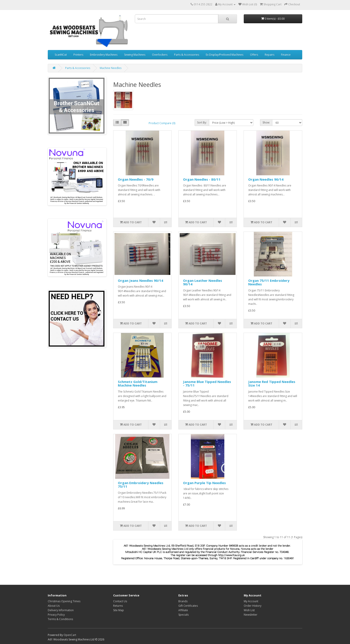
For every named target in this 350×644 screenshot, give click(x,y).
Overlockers (160, 55)
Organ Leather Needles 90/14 (203, 282)
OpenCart (70, 635)
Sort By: (202, 122)
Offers (254, 55)
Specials (183, 615)
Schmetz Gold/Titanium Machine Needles (138, 384)
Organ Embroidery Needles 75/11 (141, 485)
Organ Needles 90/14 (266, 179)
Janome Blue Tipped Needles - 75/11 (207, 384)
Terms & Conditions (60, 619)
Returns (118, 606)
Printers (78, 55)
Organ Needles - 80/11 (202, 179)
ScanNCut (61, 55)
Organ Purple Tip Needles (204, 483)
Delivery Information (61, 610)
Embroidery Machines (104, 55)
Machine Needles (111, 68)
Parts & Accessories (187, 55)
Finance (286, 55)
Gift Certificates (188, 606)
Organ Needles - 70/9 (136, 179)
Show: (266, 122)
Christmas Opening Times (64, 601)
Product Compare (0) (162, 123)
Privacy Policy (56, 615)
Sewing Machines (135, 55)
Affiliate (183, 610)
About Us (54, 606)
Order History (253, 606)
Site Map (119, 610)
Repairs (270, 55)
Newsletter (251, 615)
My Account (251, 601)
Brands (183, 601)
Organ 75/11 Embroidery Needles (269, 282)
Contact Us (120, 601)
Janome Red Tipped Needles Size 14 (272, 384)
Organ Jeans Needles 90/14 (141, 280)
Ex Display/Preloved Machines (225, 55)
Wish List (249, 610)
